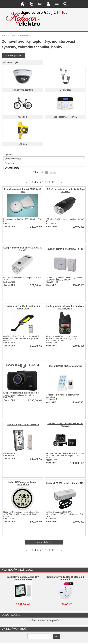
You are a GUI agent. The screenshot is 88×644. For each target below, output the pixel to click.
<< (27, 182)
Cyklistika (23, 117)
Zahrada (23, 144)
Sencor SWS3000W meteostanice (65, 366)
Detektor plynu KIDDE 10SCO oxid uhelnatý (65, 578)
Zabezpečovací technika (65, 117)
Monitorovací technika (23, 90)
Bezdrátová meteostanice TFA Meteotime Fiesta (23, 578)
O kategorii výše (11, 63)
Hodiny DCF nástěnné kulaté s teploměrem (23, 483)
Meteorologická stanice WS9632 (23, 425)
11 (57, 182)
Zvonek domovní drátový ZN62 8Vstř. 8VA (23, 190)
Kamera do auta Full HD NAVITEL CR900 (23, 366)
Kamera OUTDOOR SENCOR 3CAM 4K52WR (65, 425)
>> (61, 182)
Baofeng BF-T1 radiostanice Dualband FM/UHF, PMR (65, 308)
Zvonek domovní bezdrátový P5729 (65, 249)
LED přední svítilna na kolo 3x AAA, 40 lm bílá (23, 249)
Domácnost (65, 90)
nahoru (83, 639)
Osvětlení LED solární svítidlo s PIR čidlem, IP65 (23, 308)
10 (53, 182)
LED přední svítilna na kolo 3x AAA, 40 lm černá (65, 190)
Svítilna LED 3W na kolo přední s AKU (65, 483)
